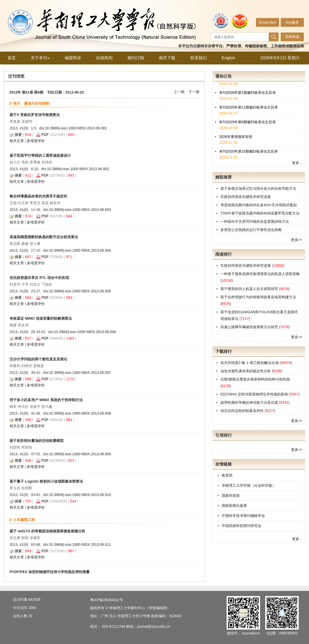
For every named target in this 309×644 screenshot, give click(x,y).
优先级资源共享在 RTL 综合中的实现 (39, 278)
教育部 (227, 475)
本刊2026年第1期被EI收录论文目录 (247, 94)
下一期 (194, 92)
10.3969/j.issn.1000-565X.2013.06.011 (80, 544)
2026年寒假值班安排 (236, 138)
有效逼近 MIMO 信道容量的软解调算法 (41, 318)
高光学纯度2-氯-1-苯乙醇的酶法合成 (250, 363)
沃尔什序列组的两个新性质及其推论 (38, 359)
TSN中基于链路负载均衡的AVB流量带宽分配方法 (260, 213)
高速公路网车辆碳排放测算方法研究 (250, 327)
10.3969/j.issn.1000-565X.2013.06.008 (80, 413)
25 (30, 616)
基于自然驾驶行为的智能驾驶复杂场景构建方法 (258, 297)
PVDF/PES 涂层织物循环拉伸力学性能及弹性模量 (50, 572)
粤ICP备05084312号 (107, 600)
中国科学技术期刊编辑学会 (243, 516)
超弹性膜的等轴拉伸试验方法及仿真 (250, 402)
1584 (32, 608)
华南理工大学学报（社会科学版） (249, 485)
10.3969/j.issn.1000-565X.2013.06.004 (80, 250)
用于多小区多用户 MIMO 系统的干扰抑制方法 (46, 400)
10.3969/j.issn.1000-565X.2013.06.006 (85, 332)
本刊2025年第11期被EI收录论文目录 (248, 109)
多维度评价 (36, 141)
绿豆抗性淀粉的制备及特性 (243, 411)
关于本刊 (40, 58)
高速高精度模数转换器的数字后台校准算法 (44, 237)
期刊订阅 (136, 58)
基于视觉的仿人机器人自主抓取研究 (250, 289)
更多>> (297, 240)
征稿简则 (104, 58)
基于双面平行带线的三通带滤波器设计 (40, 155)
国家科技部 (231, 496)
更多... (297, 163)
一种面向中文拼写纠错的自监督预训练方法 (255, 221)
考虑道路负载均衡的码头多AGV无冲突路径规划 (259, 205)
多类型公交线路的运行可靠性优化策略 (251, 230)
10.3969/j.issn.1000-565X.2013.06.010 (80, 495)
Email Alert (268, 22)
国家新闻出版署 (234, 506)
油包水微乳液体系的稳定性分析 (246, 371)
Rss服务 (292, 22)
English (228, 58)
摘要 (18, 135)
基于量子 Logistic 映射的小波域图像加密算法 (46, 481)
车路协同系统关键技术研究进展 (246, 197)
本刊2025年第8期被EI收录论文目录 (247, 124)
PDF (45, 135)
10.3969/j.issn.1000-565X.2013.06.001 (76, 128)
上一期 (179, 92)
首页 (12, 58)
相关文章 (17, 141)
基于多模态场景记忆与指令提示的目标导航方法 (258, 188)
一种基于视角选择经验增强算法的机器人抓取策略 (260, 274)
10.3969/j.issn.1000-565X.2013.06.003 (80, 210)
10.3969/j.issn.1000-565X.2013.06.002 (78, 169)
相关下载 (167, 58)
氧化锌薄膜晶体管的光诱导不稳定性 (38, 196)
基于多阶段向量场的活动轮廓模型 (37, 441)
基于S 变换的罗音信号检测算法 (35, 115)
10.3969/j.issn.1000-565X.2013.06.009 (80, 454)
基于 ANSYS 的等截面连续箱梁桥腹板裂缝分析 (47, 531)
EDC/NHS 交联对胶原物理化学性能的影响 (255, 394)
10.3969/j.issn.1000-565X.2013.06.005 (80, 291)
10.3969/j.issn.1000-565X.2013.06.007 (80, 373)
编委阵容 (73, 58)
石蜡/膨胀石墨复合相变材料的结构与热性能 (255, 379)
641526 (34, 599)
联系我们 (199, 58)
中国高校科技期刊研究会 (242, 526)
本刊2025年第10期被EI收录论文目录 (248, 153)
